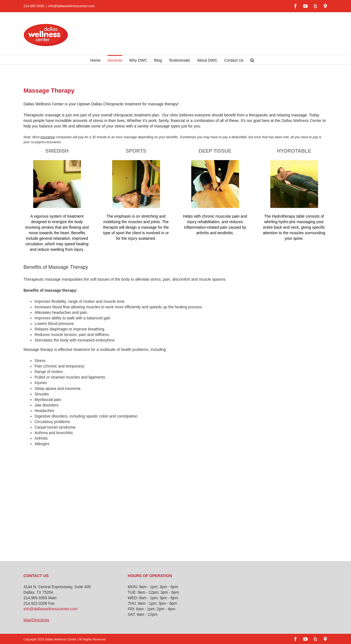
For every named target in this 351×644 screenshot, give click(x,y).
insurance (48, 137)
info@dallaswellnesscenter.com (72, 6)
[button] (252, 60)
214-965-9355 (34, 6)
